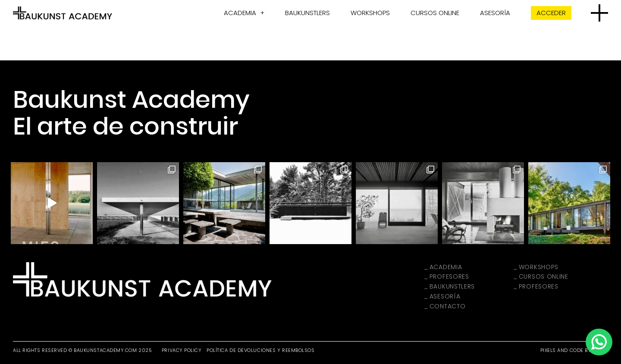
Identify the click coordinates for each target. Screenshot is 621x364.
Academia (240, 13)
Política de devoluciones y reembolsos (260, 350)
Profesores (449, 276)
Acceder (551, 13)
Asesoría (495, 13)
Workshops (370, 13)
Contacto (448, 306)
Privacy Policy (182, 350)
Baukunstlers (307, 13)
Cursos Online (435, 13)
